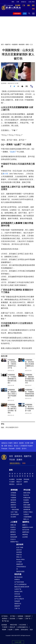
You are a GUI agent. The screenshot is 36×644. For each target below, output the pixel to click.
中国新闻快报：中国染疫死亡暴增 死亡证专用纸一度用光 (12, 409)
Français (4, 448)
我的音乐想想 (20, 571)
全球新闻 (13, 493)
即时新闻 (26, 479)
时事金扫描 (27, 498)
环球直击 (13, 495)
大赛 (18, 2)
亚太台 (16, 446)
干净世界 (5, 627)
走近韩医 (25, 537)
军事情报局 (27, 507)
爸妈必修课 (14, 537)
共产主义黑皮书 (19, 599)
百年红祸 (17, 594)
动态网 (10, 630)
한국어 (24, 448)
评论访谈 (27, 490)
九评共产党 (18, 589)
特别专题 (18, 574)
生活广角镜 (20, 547)
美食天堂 (19, 555)
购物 (24, 463)
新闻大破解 (27, 505)
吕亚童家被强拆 (21, 107)
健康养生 (26, 522)
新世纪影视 (24, 630)
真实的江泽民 (18, 592)
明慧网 (4, 630)
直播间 (19, 460)
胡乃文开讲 (26, 530)
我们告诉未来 (18, 577)
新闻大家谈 (27, 493)
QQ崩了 (18, 144)
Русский (12, 448)
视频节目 (8, 44)
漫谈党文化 (18, 604)
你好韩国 (19, 552)
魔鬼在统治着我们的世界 (22, 587)
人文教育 (14, 522)
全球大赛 (19, 484)
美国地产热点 (14, 542)
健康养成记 (26, 532)
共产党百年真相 (19, 582)
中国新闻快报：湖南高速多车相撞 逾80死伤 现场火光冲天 (30, 379)
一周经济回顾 (15, 510)
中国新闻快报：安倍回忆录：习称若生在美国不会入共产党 (12, 364)
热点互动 (26, 495)
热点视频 (19, 479)
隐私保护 (28, 616)
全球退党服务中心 (23, 627)
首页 (2, 44)
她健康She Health (28, 527)
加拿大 (16, 443)
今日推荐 (12, 482)
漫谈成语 (13, 535)
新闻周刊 (13, 505)
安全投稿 (12, 619)
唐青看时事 (27, 510)
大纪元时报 (22, 625)
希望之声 (12, 627)
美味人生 (19, 557)
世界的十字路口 (28, 512)
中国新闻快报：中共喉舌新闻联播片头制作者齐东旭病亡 (12, 379)
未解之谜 (13, 525)
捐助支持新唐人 (15, 463)
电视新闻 (15, 44)
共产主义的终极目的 (20, 584)
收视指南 (20, 616)
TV (25, 14)
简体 (33, 2)
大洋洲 (27, 443)
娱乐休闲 (20, 544)
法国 (5, 446)
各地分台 (24, 2)
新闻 (27, 44)
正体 (30, 2)
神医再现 (25, 535)
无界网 (17, 630)
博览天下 (19, 482)
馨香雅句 (13, 532)
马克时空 (26, 514)
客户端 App (5, 621)
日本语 (18, 448)
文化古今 (13, 539)
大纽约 (10, 443)
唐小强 (5, 174)
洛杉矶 (21, 443)
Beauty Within (20, 559)
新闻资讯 (18, 456)
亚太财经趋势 (15, 514)
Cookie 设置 (18, 642)
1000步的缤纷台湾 (21, 568)
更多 (31, 630)
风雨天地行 (18, 596)
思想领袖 (26, 502)
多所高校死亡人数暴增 (12, 223)
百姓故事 (17, 601)
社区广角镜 (14, 512)
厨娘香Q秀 (20, 564)
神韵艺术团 (13, 625)
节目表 (12, 460)
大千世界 (19, 562)
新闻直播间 (17, 14)
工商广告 (17, 608)
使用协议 (5, 619)
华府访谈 (13, 507)
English (30, 446)
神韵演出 (12, 484)
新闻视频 (14, 490)
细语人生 (26, 519)
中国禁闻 (13, 498)
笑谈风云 (13, 527)
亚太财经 (13, 517)
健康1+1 (25, 525)
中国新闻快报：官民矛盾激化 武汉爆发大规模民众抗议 (30, 364)
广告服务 (20, 619)
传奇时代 (17, 579)
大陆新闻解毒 (27, 517)
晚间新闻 (22, 44)
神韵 (13, 2)
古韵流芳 (13, 530)
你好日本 (19, 550)
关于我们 (13, 616)
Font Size (27, 86)
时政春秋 (26, 500)
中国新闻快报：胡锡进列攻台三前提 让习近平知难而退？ (12, 394)
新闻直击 (13, 502)
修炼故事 (17, 606)
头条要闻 (12, 479)
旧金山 (10, 446)
